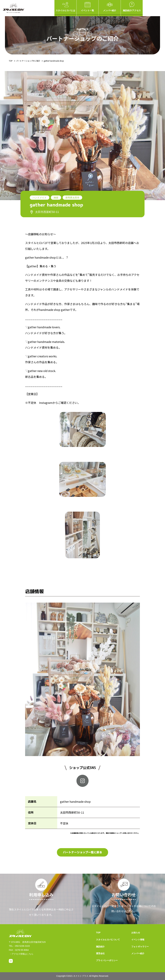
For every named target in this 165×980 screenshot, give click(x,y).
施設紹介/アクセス (132, 7)
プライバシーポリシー (107, 960)
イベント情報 (138, 940)
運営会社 (100, 953)
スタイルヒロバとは (65, 7)
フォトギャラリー (140, 947)
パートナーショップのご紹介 (28, 61)
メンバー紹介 (110, 7)
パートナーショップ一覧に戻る (82, 852)
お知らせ (136, 933)
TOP (11, 61)
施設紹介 (100, 947)
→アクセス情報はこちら (21, 954)
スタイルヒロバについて (108, 940)
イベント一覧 (88, 7)
